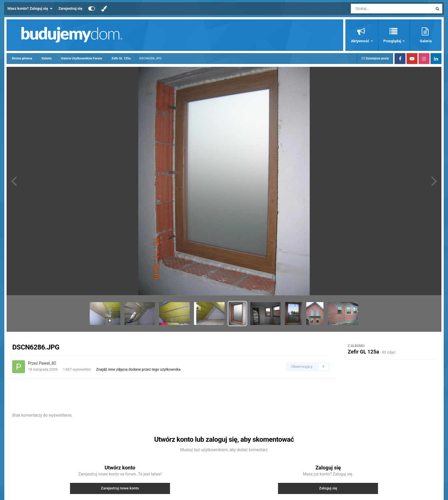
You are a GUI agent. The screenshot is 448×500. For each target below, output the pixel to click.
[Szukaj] (379, 9)
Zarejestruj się (70, 8)
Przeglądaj (393, 41)
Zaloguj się (328, 488)
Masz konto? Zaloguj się (30, 9)
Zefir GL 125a (363, 352)
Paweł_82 (47, 363)
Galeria (426, 41)
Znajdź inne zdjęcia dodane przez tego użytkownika (138, 369)
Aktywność (360, 41)
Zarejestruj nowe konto (120, 488)
